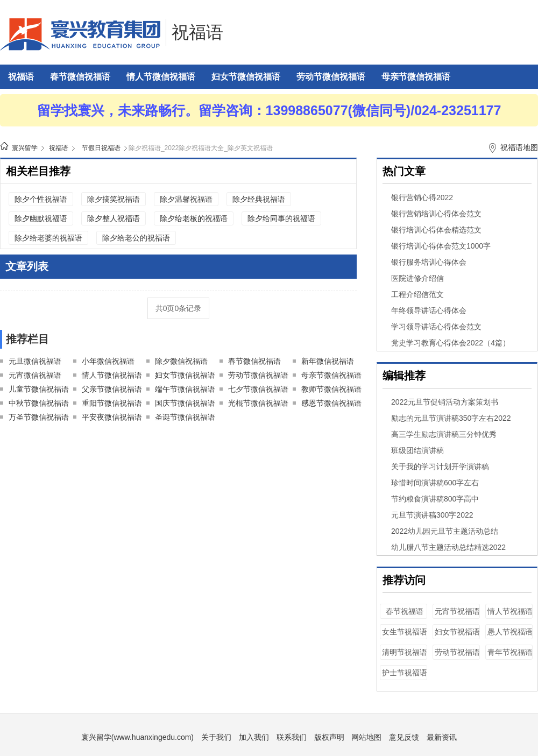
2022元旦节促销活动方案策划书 (445, 402)
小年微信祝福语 (108, 361)
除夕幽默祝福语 (41, 218)
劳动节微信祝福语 (331, 77)
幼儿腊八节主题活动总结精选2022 (448, 547)
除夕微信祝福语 (181, 361)
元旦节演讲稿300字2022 (432, 515)
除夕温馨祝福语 (186, 199)
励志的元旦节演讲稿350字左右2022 (451, 418)
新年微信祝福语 (328, 361)
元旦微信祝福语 (35, 361)
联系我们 (292, 737)
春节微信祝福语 (80, 77)
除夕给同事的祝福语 (281, 218)
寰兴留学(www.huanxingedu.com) (137, 737)
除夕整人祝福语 (114, 218)
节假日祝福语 (101, 148)
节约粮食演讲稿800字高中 (435, 499)
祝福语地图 (519, 147)
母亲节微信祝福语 (416, 77)
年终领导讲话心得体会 (429, 310)
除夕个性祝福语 (41, 199)
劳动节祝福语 (457, 652)
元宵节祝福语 (457, 611)
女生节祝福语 (405, 632)
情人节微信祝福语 (161, 77)
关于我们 (216, 737)
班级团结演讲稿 (417, 450)
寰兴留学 (25, 148)
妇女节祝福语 (457, 632)
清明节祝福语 (405, 652)
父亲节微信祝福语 (112, 389)
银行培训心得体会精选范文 (436, 230)
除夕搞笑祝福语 (114, 199)
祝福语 (197, 32)
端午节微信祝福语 (185, 389)
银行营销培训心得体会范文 (436, 214)
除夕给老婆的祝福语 (48, 238)
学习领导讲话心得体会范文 (436, 327)
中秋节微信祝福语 (39, 403)
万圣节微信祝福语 (39, 417)
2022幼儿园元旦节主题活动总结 (445, 531)
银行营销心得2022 (422, 197)
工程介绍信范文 (417, 294)
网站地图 (366, 737)
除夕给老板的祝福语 (194, 218)
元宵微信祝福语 (35, 375)
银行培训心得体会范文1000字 (441, 246)
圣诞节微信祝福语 (185, 417)
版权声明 (329, 737)
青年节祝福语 (510, 652)
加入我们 (254, 737)
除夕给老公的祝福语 (136, 238)
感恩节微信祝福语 (331, 403)
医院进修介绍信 (417, 278)
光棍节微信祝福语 (258, 403)
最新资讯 (442, 737)
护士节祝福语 (405, 673)
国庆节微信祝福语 (185, 403)
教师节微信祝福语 (331, 389)
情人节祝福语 (510, 611)
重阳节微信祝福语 (112, 403)
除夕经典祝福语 (259, 199)
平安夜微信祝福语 (112, 417)
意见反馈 (404, 737)
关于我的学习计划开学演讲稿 (440, 467)
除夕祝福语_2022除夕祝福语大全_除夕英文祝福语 (201, 148)
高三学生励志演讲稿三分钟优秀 (444, 434)
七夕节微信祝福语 (258, 389)
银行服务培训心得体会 (429, 262)
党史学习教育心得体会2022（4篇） (451, 343)
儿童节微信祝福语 (39, 389)
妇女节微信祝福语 (246, 77)
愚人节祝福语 (510, 632)
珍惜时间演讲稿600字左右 (435, 483)
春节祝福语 (405, 611)
